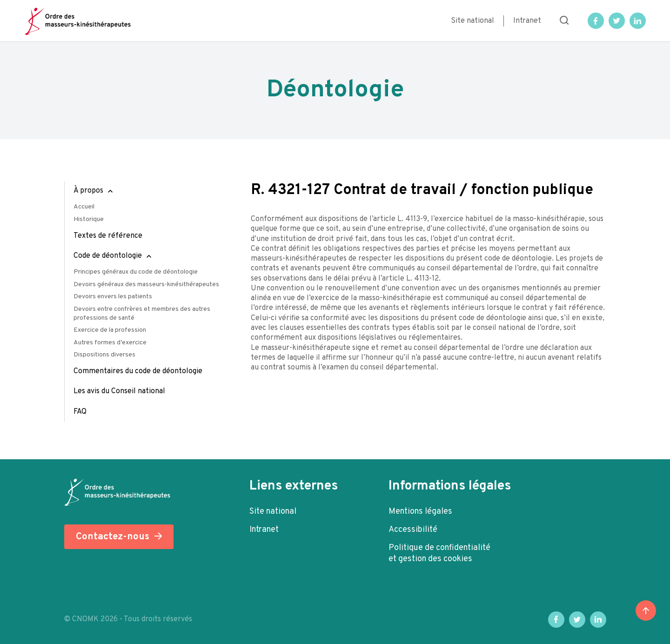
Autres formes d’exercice (110, 343)
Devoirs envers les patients (113, 297)
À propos (88, 191)
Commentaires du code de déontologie (138, 371)
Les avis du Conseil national (119, 391)
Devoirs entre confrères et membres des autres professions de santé (142, 314)
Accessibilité (413, 530)
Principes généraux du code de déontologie (136, 272)
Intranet (527, 21)
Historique (89, 219)
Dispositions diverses (104, 355)
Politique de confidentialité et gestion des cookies (439, 553)
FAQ (80, 412)
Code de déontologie (108, 256)
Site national (472, 21)
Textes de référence (108, 236)
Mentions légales (420, 512)
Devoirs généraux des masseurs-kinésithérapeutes (146, 285)
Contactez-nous (113, 537)
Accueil (84, 207)
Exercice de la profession (110, 330)
